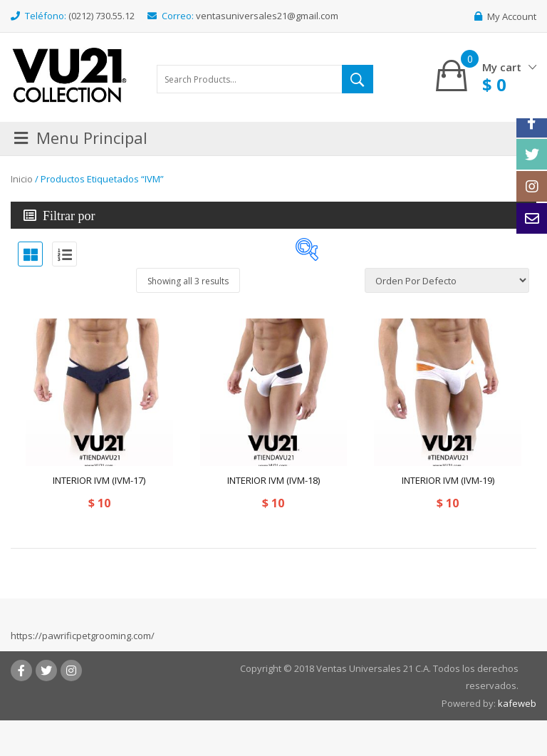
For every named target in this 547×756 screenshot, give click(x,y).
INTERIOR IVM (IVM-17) (99, 480)
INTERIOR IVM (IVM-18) (273, 480)
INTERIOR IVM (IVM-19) (448, 480)
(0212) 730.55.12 (101, 16)
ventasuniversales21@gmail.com (267, 16)
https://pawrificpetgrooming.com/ (83, 636)
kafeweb (517, 703)
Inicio (22, 179)
